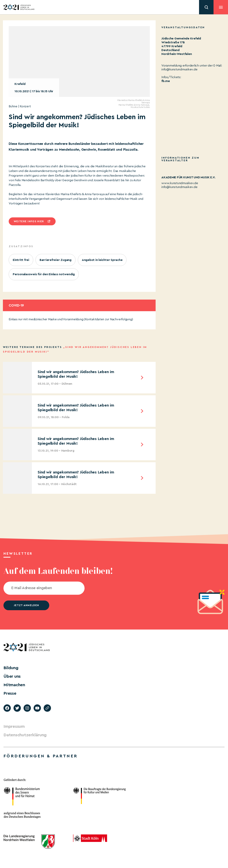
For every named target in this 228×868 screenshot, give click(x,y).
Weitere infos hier (29, 221)
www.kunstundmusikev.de (180, 183)
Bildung (11, 668)
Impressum (14, 726)
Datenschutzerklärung (25, 735)
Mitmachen (14, 685)
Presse (10, 693)
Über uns (12, 676)
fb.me (166, 81)
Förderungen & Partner (41, 756)
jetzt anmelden (26, 605)
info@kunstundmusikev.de (179, 187)
